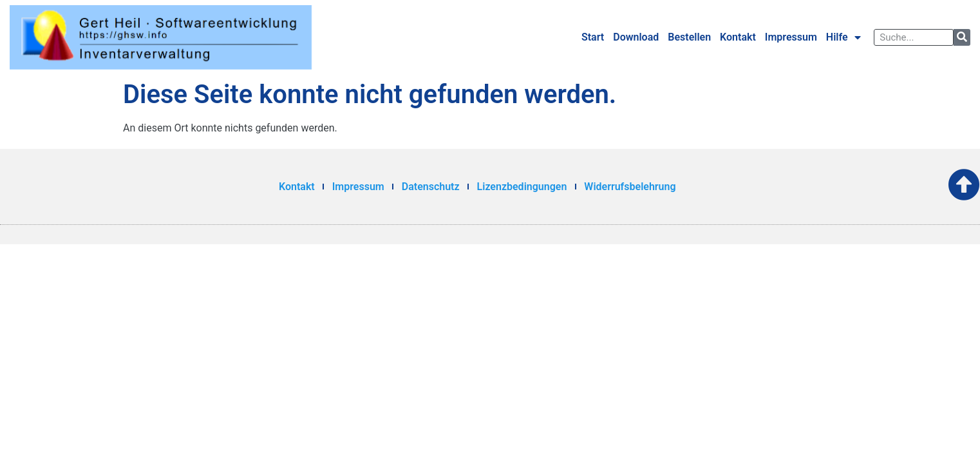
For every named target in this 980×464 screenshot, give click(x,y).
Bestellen (689, 37)
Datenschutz (431, 187)
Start (593, 37)
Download (636, 37)
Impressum (791, 37)
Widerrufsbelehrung (630, 187)
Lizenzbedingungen (522, 187)
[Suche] (962, 37)
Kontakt (738, 37)
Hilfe (843, 37)
